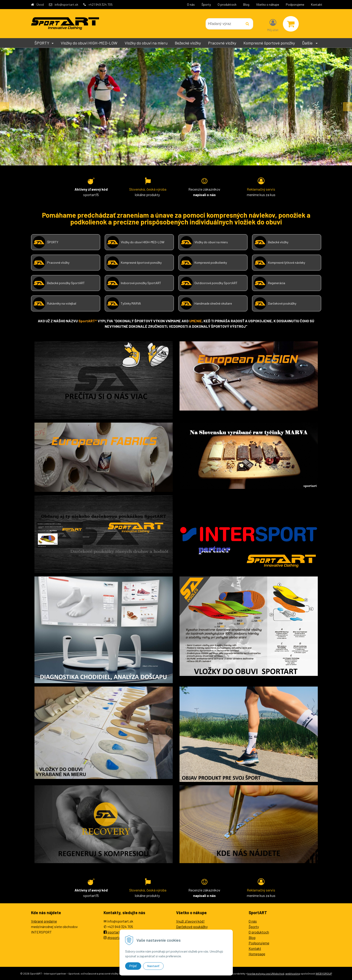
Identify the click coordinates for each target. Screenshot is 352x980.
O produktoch (227, 4)
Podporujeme (295, 4)
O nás (191, 4)
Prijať (133, 966)
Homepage (257, 954)
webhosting (293, 973)
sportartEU (116, 932)
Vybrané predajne (44, 921)
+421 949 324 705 (101, 4)
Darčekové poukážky (192, 927)
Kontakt (317, 4)
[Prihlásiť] (273, 25)
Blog (246, 4)
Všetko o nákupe (268, 4)
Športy (206, 4)
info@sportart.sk (66, 4)
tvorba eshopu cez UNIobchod (266, 973)
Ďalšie (310, 43)
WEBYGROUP (324, 973)
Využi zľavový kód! (190, 921)
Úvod (40, 4)
